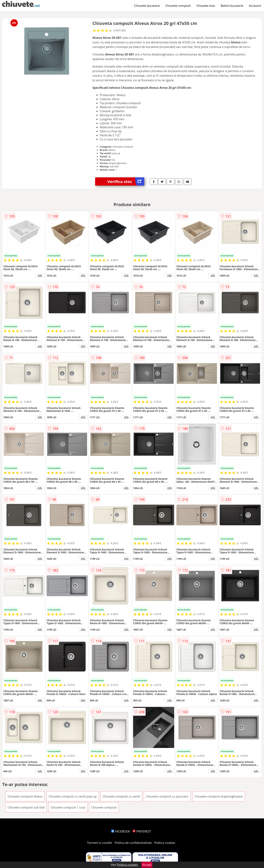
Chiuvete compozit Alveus (25, 796)
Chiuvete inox (206, 6)
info (40, 275)
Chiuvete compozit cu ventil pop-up (73, 796)
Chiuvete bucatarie (147, 6)
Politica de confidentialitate (133, 843)
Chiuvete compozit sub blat (26, 807)
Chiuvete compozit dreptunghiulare (219, 796)
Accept (147, 865)
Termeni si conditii (100, 843)
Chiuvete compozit (178, 6)
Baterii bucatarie (232, 6)
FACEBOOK (121, 831)
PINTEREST (142, 831)
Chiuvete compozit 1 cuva (68, 807)
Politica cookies (165, 843)
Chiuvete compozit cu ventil (121, 796)
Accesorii (255, 6)
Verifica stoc (126, 181)
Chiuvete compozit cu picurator (167, 796)
